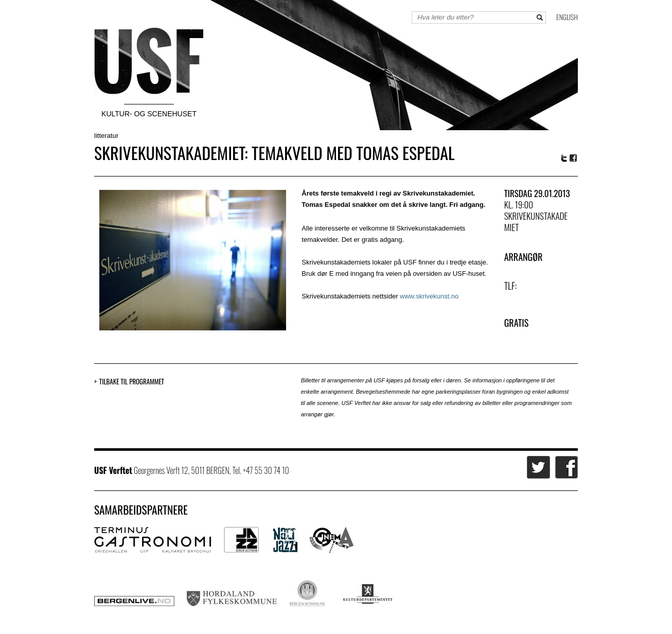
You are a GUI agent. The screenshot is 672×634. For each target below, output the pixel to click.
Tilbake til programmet (132, 382)
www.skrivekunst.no (429, 296)
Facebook (574, 158)
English (567, 17)
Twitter (564, 158)
